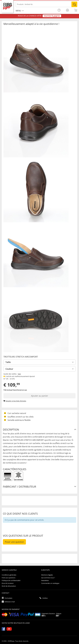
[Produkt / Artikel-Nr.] (46, 4)
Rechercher (74, 4)
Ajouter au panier (39, 396)
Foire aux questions (9, 578)
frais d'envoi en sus (20, 390)
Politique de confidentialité (11, 580)
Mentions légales (47, 575)
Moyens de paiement (11, 609)
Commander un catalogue (50, 583)
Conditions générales (9, 575)
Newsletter (45, 580)
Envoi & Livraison (8, 583)
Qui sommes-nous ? (48, 578)
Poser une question (14, 542)
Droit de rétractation (9, 586)
